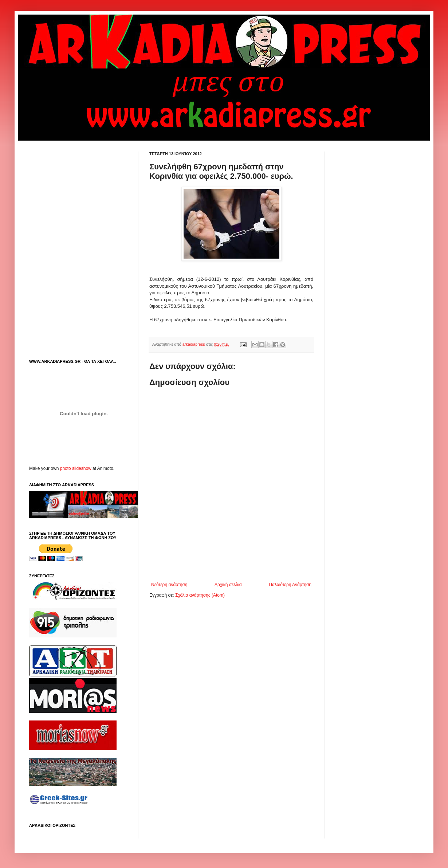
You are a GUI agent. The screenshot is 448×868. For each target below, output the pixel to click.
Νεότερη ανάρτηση (169, 585)
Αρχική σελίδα (228, 585)
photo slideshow (76, 468)
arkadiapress (194, 344)
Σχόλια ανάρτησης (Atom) (200, 595)
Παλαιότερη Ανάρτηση (290, 585)
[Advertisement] (235, 562)
